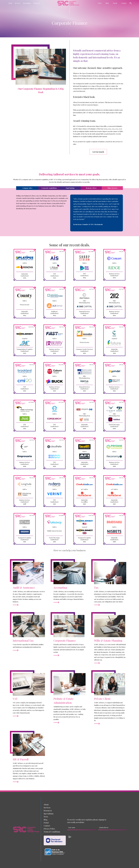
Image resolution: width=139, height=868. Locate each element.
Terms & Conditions (52, 832)
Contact (124, 3)
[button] (10, 3)
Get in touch (98, 152)
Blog (107, 3)
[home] (68, 3)
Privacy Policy (49, 829)
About (46, 804)
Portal (115, 3)
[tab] (27, 188)
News (46, 817)
